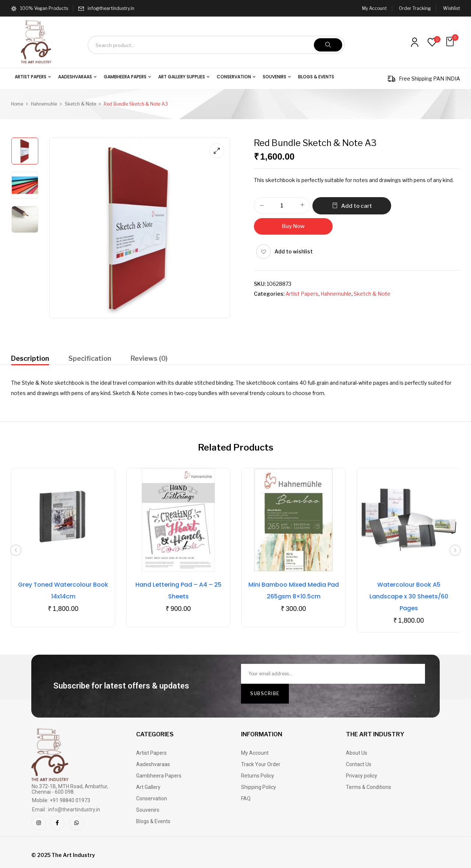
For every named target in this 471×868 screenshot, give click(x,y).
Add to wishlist (294, 251)
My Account (374, 8)
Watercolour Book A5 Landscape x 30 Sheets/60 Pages (409, 596)
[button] (451, 42)
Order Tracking (415, 8)
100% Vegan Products (40, 8)
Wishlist (451, 8)
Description (30, 358)
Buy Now (293, 226)
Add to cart (357, 206)
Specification (90, 358)
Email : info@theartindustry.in (66, 810)
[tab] (30, 360)
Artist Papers (302, 294)
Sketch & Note (80, 104)
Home (17, 104)
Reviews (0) (149, 358)
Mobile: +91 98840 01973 (61, 800)
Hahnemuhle (44, 104)
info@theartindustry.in (111, 8)
